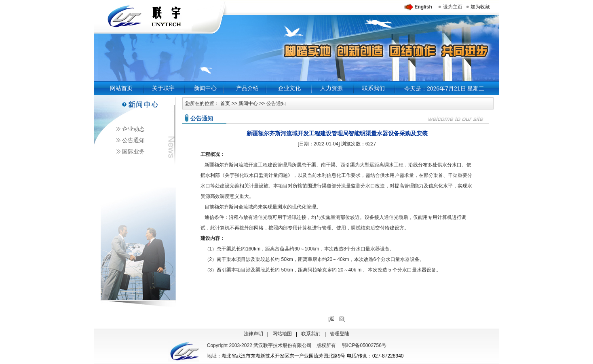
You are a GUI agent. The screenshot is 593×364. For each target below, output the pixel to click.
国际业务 (133, 151)
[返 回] (337, 319)
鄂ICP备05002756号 (364, 345)
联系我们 (374, 88)
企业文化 (289, 88)
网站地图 (282, 334)
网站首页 (121, 88)
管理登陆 (340, 334)
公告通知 (133, 140)
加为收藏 (480, 7)
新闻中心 (205, 88)
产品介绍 (247, 88)
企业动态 (133, 129)
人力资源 (331, 88)
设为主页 (453, 7)
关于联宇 (163, 88)
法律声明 (253, 334)
